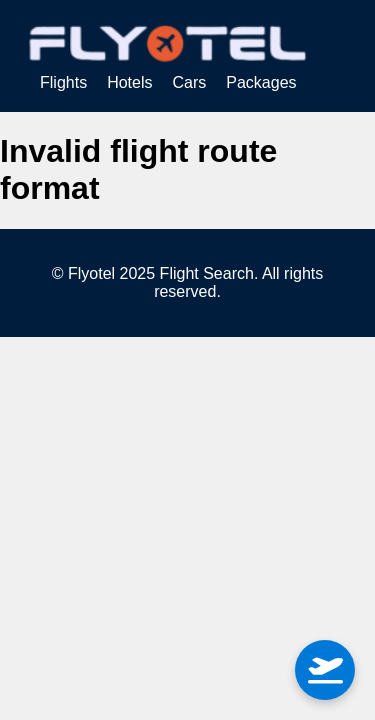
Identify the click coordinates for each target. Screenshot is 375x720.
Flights (63, 82)
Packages (261, 82)
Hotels (129, 82)
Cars (189, 82)
